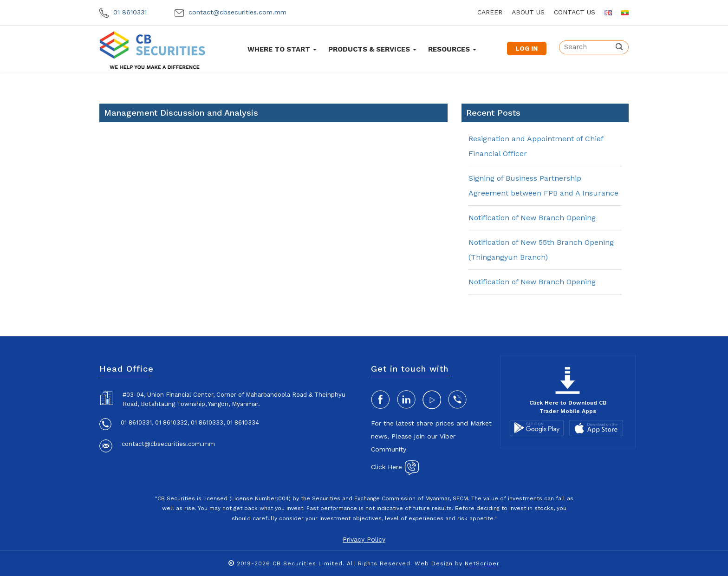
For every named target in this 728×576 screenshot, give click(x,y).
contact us (575, 12)
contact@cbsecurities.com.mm (231, 12)
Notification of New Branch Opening (532, 218)
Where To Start (282, 49)
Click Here (395, 467)
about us (528, 12)
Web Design (434, 563)
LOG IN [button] (526, 48)
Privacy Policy (364, 539)
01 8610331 (123, 12)
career (490, 12)
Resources (452, 49)
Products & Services (372, 49)
